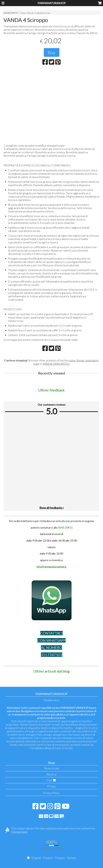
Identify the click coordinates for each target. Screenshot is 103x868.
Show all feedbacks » (51, 508)
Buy (52, 52)
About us (52, 774)
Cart (52, 780)
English (37, 858)
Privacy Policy (51, 793)
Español (48, 858)
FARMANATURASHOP (52, 3)
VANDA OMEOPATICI (56, 364)
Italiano (72, 858)
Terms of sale (51, 768)
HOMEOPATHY (11, 13)
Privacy (52, 786)
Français (60, 858)
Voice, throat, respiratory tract (36, 13)
